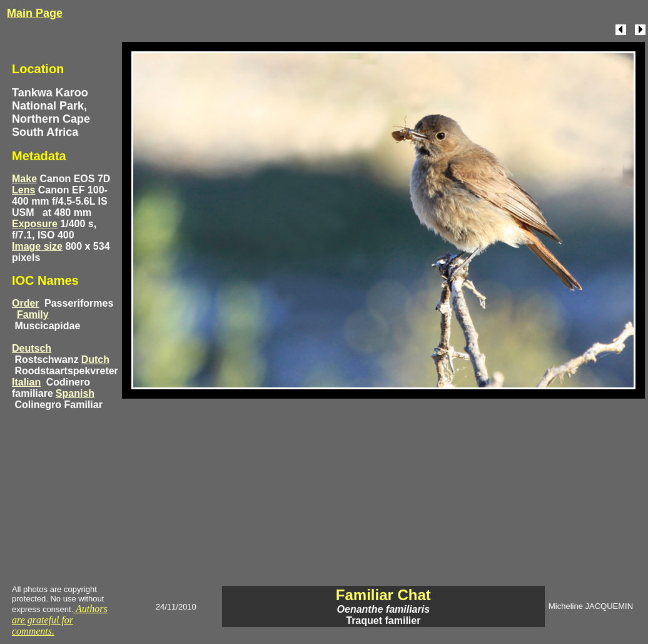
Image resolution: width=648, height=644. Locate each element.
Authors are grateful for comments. (60, 620)
